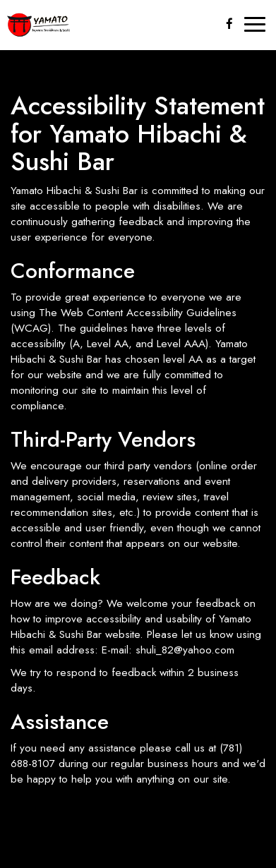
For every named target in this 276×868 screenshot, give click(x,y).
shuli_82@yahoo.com (185, 650)
